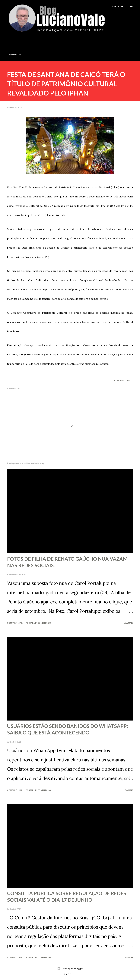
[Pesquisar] (118, 6)
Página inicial (15, 54)
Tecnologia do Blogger (70, 969)
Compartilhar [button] (122, 381)
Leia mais (128, 623)
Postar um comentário (38, 623)
